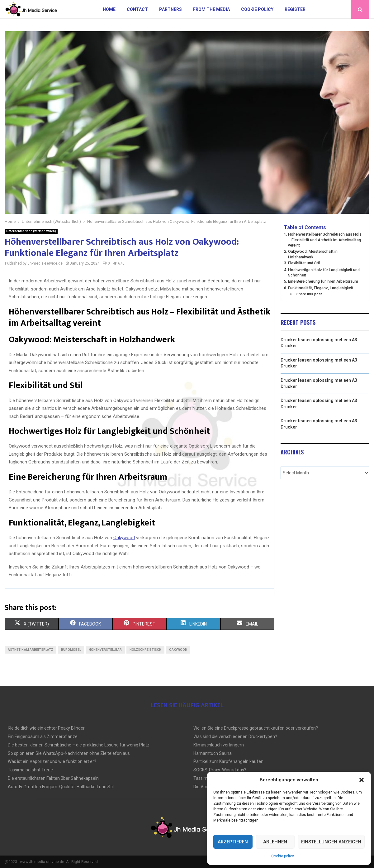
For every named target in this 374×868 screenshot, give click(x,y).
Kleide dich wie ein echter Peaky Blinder (46, 728)
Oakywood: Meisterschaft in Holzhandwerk (313, 254)
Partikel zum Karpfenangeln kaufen (228, 761)
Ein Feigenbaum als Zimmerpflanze (43, 736)
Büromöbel (71, 650)
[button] (362, 780)
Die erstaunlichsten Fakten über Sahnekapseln (53, 778)
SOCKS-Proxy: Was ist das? (220, 770)
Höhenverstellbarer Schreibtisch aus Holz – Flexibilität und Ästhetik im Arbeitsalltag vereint (325, 240)
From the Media (211, 9)
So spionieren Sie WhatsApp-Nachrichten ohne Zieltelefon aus (69, 753)
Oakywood (178, 650)
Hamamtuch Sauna (213, 753)
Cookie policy (283, 856)
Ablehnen (275, 842)
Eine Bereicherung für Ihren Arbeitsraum (323, 281)
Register (295, 9)
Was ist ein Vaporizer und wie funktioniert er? (52, 761)
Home (109, 9)
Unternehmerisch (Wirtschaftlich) (31, 231)
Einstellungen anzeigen (331, 842)
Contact (137, 9)
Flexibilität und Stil (304, 263)
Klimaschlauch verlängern (219, 745)
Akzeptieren (233, 842)
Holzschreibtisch (145, 650)
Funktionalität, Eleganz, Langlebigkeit (321, 288)
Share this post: (310, 294)
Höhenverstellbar (105, 650)
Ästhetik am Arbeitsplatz (31, 650)
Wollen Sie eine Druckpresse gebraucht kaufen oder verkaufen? (256, 728)
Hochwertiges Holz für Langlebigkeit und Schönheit (324, 273)
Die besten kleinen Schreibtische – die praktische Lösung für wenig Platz (79, 745)
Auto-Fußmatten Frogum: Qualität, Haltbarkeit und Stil (61, 787)
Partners (170, 9)
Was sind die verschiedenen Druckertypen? (235, 736)
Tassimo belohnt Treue (30, 770)
